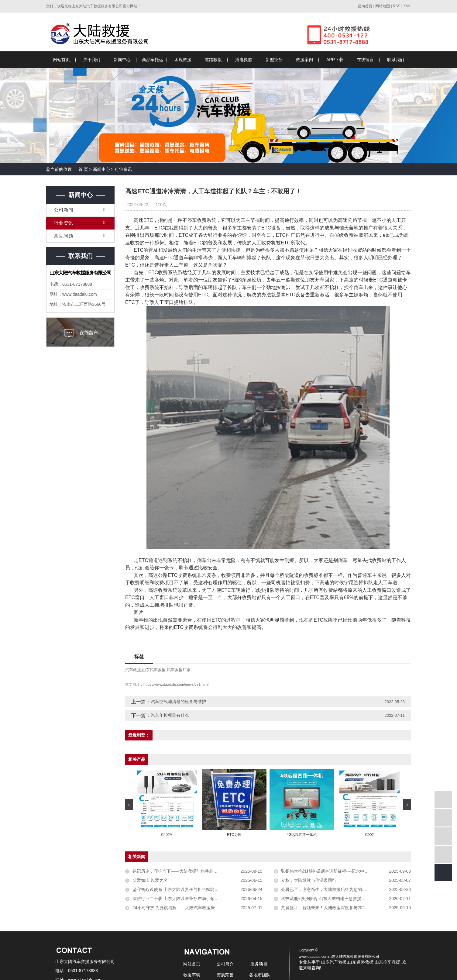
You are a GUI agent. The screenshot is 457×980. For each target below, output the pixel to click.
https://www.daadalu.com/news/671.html (176, 685)
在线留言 (365, 60)
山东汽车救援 (154, 670)
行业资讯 (123, 169)
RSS (397, 6)
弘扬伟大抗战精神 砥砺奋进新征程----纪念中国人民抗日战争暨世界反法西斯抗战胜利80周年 (346, 871)
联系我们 (396, 60)
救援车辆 (192, 975)
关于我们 (92, 60)
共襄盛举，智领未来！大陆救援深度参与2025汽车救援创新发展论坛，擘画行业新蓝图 (346, 908)
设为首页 (365, 6)
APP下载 (335, 60)
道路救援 (213, 60)
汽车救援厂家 (179, 670)
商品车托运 (153, 60)
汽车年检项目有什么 (170, 715)
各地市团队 (260, 975)
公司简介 (225, 964)
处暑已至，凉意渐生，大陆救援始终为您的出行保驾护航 (334, 889)
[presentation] (129, 804)
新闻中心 (122, 60)
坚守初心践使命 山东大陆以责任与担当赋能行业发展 (182, 889)
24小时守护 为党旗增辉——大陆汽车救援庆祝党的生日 (184, 908)
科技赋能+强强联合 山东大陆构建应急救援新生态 (328, 899)
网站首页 (61, 60)
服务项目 (259, 964)
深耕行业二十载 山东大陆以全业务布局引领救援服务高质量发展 (193, 899)
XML (407, 6)
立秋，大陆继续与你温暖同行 (309, 880)
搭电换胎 (244, 60)
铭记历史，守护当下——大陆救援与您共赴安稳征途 (181, 871)
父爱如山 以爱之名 (150, 880)
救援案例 (304, 60)
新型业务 (274, 60)
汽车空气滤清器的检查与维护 (178, 702)
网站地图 (383, 6)
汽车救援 (133, 670)
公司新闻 (64, 210)
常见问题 (64, 236)
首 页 (83, 169)
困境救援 (183, 60)
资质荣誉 (225, 975)
